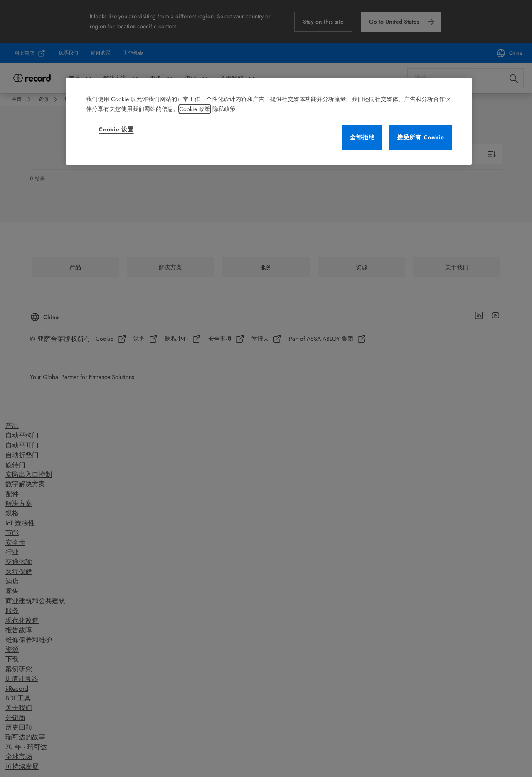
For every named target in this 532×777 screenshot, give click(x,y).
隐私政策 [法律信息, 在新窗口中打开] (224, 109)
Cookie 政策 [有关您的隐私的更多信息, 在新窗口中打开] (195, 109)
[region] (269, 121)
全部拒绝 (362, 137)
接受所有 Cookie (421, 137)
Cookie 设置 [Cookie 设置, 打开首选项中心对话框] (116, 129)
